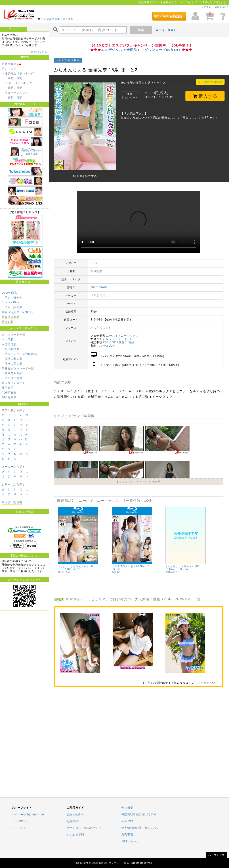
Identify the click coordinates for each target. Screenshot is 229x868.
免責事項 (127, 834)
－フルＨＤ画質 (12, 378)
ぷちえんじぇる (101, 324)
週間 (11, 78)
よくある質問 (75, 835)
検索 (141, 30)
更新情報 (8, 64)
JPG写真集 (9, 397)
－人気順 (8, 339)
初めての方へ (222, 7)
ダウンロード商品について (84, 828)
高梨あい (117, 568)
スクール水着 (106, 342)
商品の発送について (167, 118)
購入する (205, 96)
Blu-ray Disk (11, 302)
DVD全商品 (9, 293)
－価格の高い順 (12, 364)
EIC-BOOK (19, 821)
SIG (115, 316)
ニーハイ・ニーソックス (122, 332)
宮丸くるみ (64, 568)
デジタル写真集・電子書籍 (57, 19)
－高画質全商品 (12, 373)
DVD (94, 260)
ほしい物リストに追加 (210, 82)
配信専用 (8, 388)
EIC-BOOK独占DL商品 (119, 339)
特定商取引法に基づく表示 (139, 814)
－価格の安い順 (12, 359)
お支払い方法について (135, 118)
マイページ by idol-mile (28, 815)
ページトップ (216, 855)
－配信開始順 (11, 349)
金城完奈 (96, 268)
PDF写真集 (9, 393)
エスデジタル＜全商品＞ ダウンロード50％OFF (141, 50)
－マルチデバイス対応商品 (19, 354)
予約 (8, 298)
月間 (19, 78)
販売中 (18, 298)
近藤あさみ (172, 568)
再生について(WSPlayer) (200, 118)
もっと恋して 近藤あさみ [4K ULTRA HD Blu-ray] (182, 564)
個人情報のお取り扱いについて (142, 828)
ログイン (206, 7)
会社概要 (127, 808)
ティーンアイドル (121, 336)
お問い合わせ (130, 841)
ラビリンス (97, 596)
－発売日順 (9, 344)
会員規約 (127, 821)
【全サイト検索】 (165, 30)
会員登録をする (38, 52)
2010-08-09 (99, 284)
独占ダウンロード (14, 383)
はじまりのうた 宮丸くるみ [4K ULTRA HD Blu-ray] (76, 564)
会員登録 (72, 821)
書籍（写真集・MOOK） (18, 312)
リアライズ (98, 292)
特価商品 (8, 322)
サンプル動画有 (12, 502)
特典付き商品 (11, 317)
